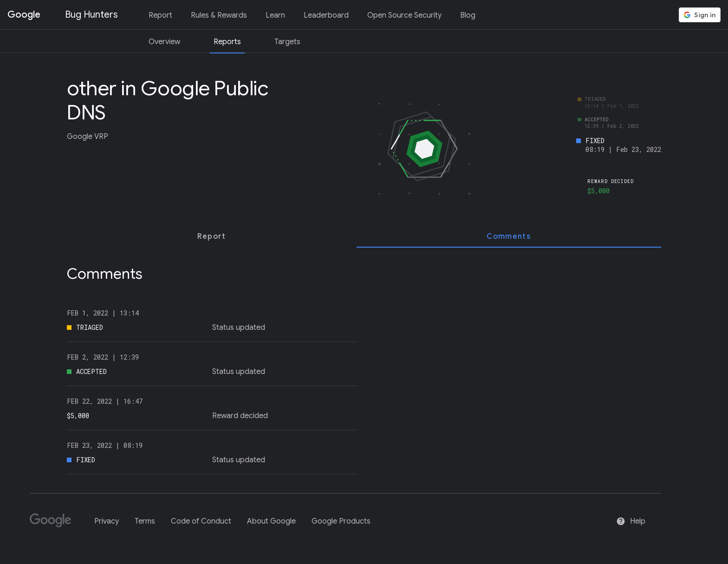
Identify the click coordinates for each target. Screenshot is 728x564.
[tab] (212, 236)
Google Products (341, 521)
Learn (275, 15)
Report (160, 15)
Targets (287, 42)
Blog (468, 15)
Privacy (107, 521)
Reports (227, 42)
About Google (271, 521)
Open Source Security (404, 15)
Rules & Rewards (219, 15)
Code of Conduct (201, 521)
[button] (700, 15)
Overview (164, 42)
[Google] (54, 524)
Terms (145, 521)
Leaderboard (326, 15)
